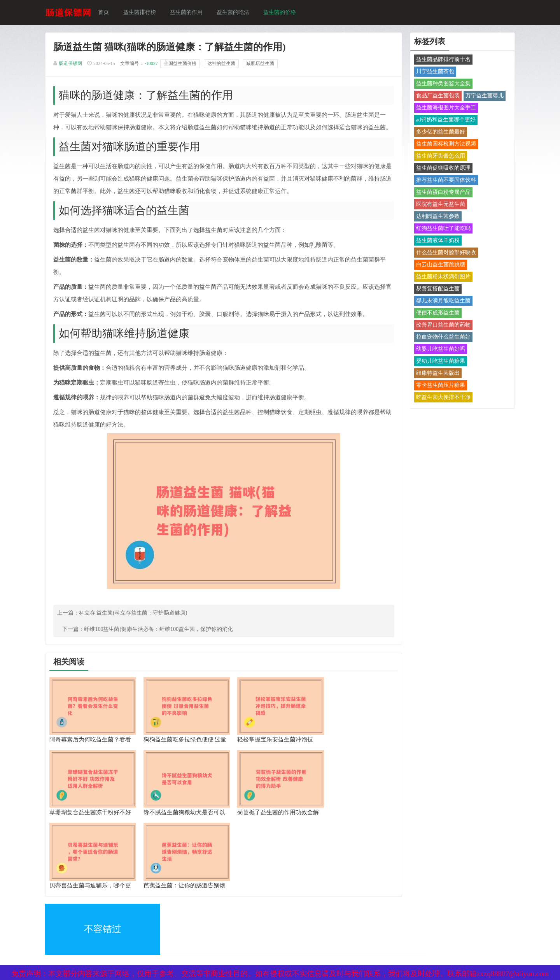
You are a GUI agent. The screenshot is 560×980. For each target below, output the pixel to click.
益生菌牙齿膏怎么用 (438, 157)
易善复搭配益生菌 (436, 289)
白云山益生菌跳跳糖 (438, 265)
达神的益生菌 (224, 65)
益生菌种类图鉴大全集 (441, 84)
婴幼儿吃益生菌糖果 (438, 362)
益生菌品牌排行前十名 (441, 60)
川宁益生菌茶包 (433, 72)
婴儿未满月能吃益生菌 (441, 301)
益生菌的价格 (282, 13)
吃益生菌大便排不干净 (441, 398)
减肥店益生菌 (263, 65)
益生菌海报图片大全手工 (444, 108)
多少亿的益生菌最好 (438, 133)
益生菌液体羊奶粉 (436, 241)
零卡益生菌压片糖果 (438, 386)
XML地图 (59, 914)
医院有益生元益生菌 (438, 205)
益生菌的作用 (189, 13)
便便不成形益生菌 (436, 313)
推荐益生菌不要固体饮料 (444, 181)
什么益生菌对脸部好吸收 (444, 253)
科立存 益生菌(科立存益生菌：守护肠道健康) (136, 627)
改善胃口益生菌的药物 (441, 326)
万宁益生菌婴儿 (482, 96)
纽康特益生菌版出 (436, 374)
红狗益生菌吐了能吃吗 (441, 229)
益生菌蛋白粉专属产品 (441, 193)
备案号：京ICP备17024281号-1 (270, 914)
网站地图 (152, 914)
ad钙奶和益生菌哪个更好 (444, 120)
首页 (107, 13)
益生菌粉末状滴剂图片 (441, 277)
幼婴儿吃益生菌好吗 (438, 350)
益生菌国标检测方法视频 (444, 145)
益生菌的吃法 (236, 13)
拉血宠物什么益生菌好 (441, 338)
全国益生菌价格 (183, 65)
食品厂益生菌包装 (436, 96)
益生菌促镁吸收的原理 (441, 169)
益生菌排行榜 (142, 13)
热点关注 (152, 931)
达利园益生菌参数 (436, 217)
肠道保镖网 (73, 65)
